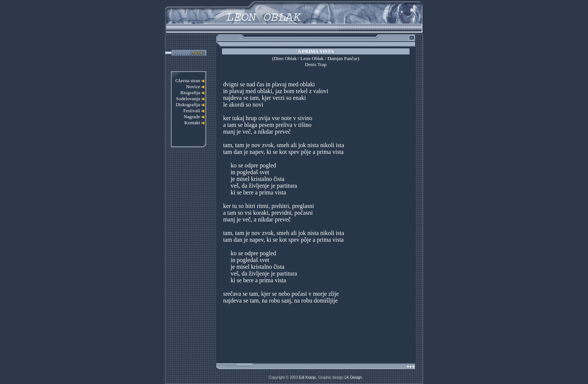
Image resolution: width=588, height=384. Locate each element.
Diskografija (188, 105)
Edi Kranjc (307, 377)
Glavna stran (187, 81)
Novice (193, 87)
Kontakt (192, 123)
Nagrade (192, 117)
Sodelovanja (188, 99)
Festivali (192, 111)
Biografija (190, 93)
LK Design (353, 377)
